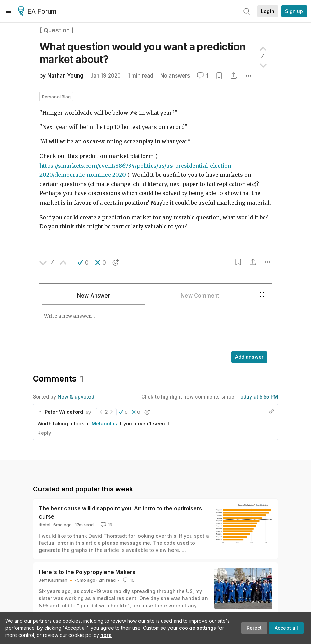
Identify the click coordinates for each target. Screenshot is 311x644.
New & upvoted (76, 397)
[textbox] (148, 328)
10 (128, 580)
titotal (45, 525)
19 (106, 525)
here (106, 635)
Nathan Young (65, 76)
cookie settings (198, 628)
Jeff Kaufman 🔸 (56, 580)
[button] (83, 262)
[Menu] (9, 11)
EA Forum (38, 12)
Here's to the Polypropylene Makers (87, 572)
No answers (175, 76)
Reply (44, 433)
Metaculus (104, 423)
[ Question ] (57, 30)
